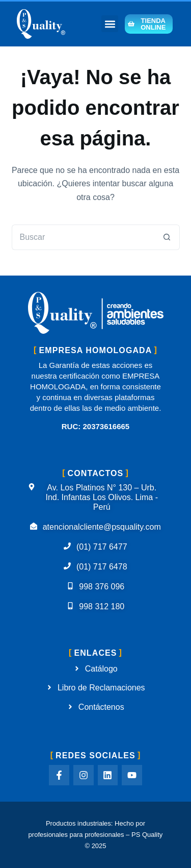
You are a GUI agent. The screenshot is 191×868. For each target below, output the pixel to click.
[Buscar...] (83, 237)
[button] (110, 24)
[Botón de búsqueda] (167, 237)
